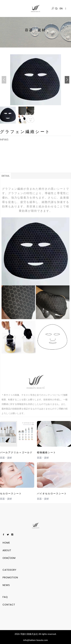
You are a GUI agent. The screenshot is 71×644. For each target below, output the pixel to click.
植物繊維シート (46, 452)
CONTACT (9, 605)
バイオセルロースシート (52, 493)
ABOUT (7, 550)
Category (9, 570)
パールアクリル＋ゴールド (16, 452)
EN (61, 8)
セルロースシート (11, 493)
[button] (67, 80)
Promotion (10, 577)
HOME (6, 543)
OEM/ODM (9, 558)
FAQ (5, 597)
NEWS (6, 585)
